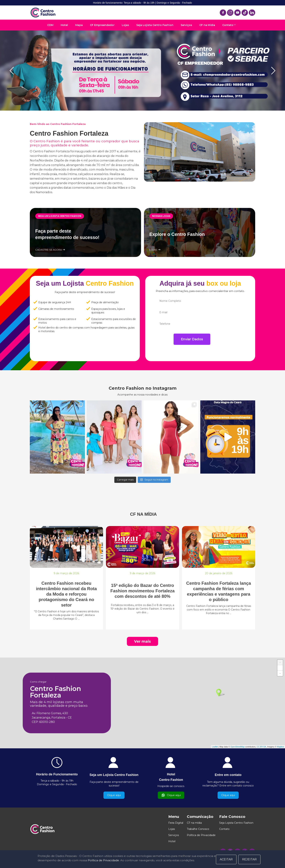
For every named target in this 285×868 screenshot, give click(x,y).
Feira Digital (176, 823)
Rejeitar (249, 859)
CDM (50, 25)
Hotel (64, 25)
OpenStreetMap (238, 747)
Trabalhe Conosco (198, 829)
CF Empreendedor (102, 25)
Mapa (79, 25)
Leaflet (215, 747)
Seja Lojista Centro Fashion (155, 25)
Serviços (186, 25)
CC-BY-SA (261, 747)
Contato (228, 25)
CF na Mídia (207, 25)
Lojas (125, 25)
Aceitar (226, 859)
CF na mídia (194, 823)
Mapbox (281, 747)
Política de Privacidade (201, 835)
